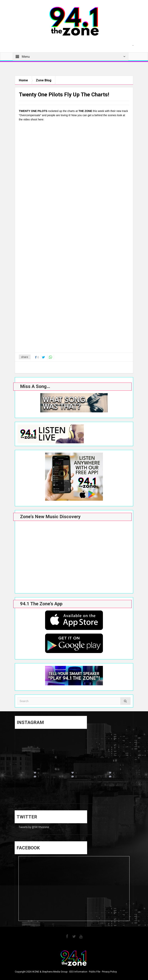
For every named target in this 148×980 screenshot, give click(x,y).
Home (23, 80)
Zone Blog (44, 80)
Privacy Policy (109, 972)
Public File (95, 972)
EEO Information (78, 972)
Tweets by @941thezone (34, 827)
